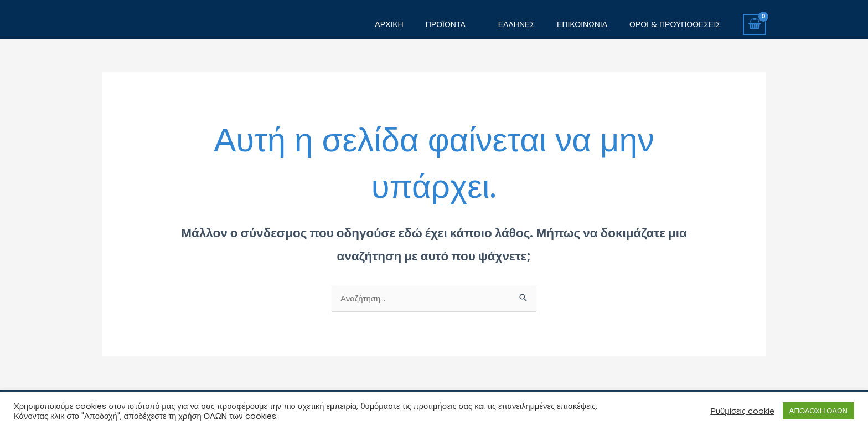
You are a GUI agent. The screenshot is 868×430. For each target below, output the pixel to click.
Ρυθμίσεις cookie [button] (742, 411)
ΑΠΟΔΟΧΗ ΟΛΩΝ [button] (818, 411)
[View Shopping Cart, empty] (755, 24)
